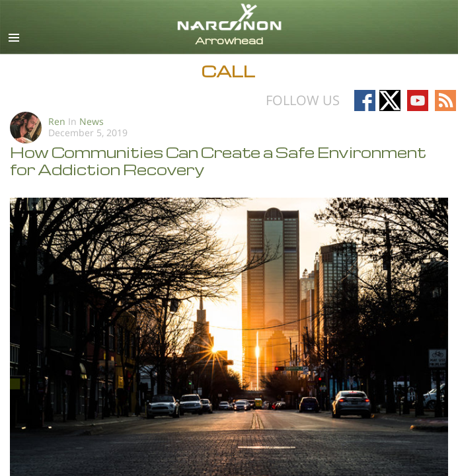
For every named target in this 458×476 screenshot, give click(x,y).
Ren (57, 121)
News (92, 121)
